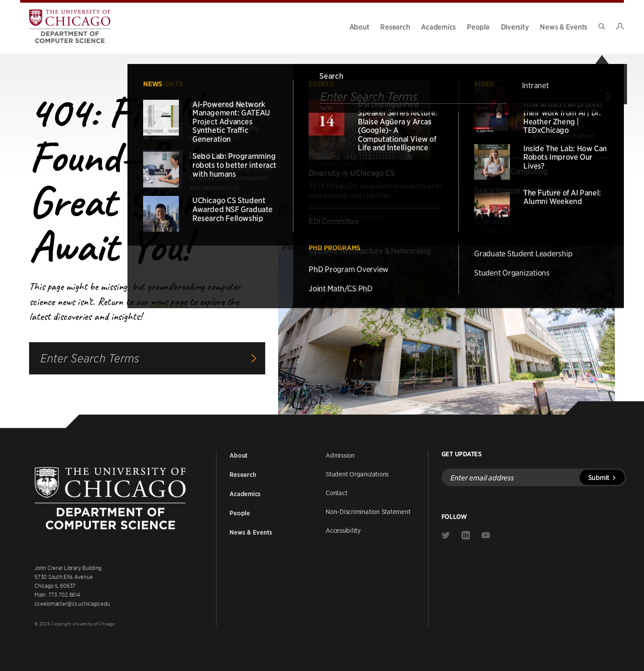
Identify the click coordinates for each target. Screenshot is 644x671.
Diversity (515, 26)
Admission (340, 455)
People (478, 26)
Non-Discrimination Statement (368, 511)
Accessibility (343, 530)
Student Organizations (357, 474)
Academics (438, 26)
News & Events (563, 26)
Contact (336, 493)
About (359, 26)
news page (169, 302)
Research (395, 26)
